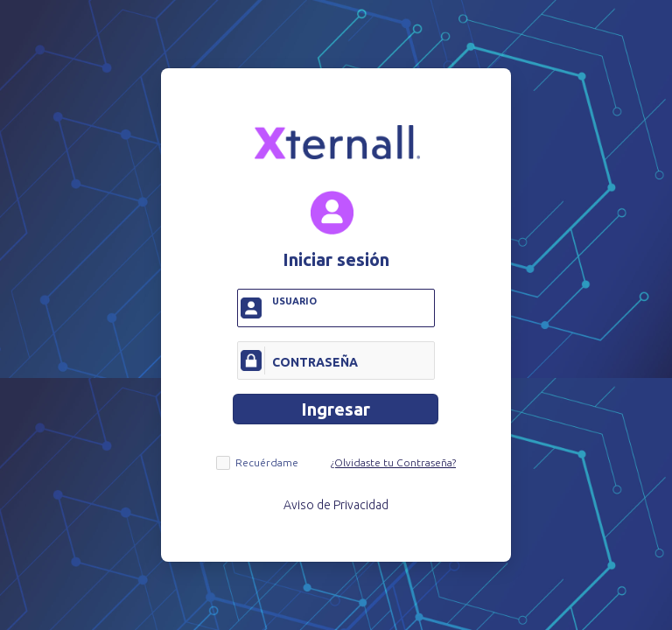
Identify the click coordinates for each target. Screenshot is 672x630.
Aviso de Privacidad (336, 505)
